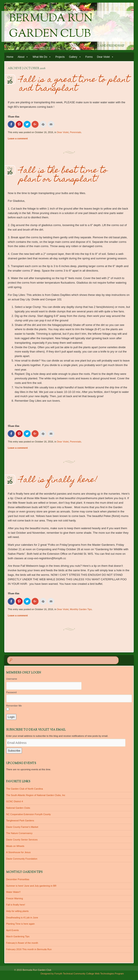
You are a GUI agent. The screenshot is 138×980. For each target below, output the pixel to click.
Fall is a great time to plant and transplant (74, 85)
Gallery (73, 57)
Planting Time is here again (21, 924)
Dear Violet (103, 57)
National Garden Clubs (18, 808)
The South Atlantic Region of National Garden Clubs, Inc (36, 795)
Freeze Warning (15, 898)
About (21, 57)
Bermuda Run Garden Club (51, 26)
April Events (13, 930)
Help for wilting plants (18, 911)
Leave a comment (18, 138)
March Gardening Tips (18, 936)
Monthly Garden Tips (81, 609)
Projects (60, 57)
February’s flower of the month (22, 943)
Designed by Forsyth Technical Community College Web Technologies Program (82, 974)
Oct (10, 79)
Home (10, 57)
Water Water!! (13, 892)
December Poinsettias (18, 879)
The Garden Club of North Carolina (25, 789)
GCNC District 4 (15, 801)
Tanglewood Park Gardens (20, 820)
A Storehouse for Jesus (19, 852)
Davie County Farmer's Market (22, 827)
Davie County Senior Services (22, 840)
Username (12, 679)
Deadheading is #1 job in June (22, 918)
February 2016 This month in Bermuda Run (29, 949)
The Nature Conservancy (19, 833)
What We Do (40, 57)
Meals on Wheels (15, 846)
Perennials (76, 132)
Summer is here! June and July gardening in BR (31, 886)
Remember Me (14, 706)
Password (11, 692)
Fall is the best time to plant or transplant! (63, 175)
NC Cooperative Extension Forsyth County (29, 814)
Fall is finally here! (58, 480)
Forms (89, 57)
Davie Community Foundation (22, 859)
